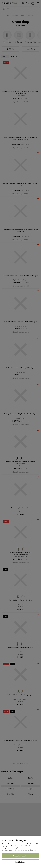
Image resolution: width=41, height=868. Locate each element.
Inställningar (20, 862)
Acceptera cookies (20, 856)
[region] (20, 852)
